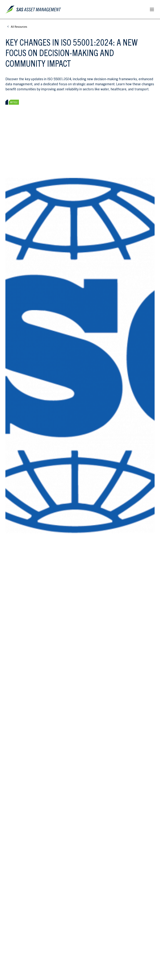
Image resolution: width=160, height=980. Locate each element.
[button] (151, 9)
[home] (34, 9)
